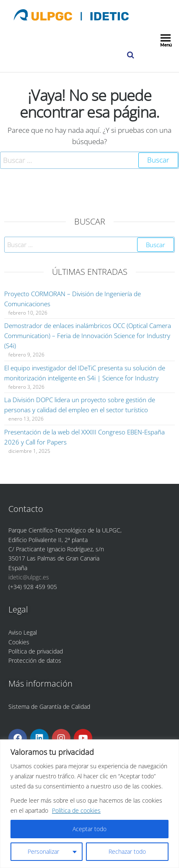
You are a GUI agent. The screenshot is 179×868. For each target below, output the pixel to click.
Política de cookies (76, 810)
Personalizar (43, 851)
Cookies (19, 642)
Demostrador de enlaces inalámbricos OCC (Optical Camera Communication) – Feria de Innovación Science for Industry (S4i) (88, 336)
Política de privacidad (36, 651)
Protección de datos (35, 660)
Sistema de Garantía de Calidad (49, 707)
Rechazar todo (127, 851)
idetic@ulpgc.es (29, 577)
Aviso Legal (23, 632)
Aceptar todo (89, 829)
